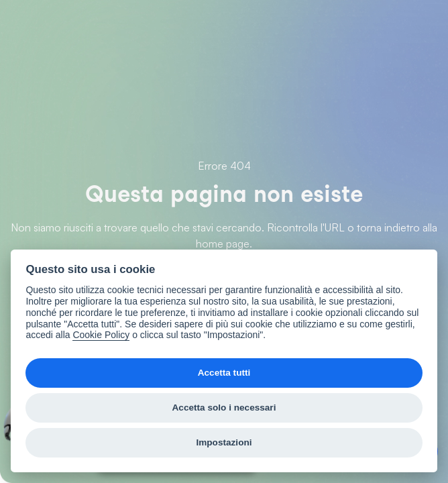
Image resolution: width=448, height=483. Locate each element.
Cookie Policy (101, 335)
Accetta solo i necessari (224, 408)
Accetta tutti (224, 373)
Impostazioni (224, 442)
